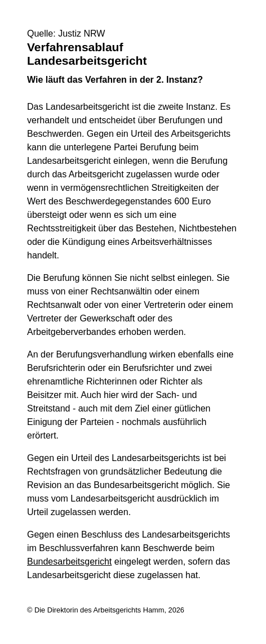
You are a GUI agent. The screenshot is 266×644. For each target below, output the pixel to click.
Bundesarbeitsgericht (69, 562)
